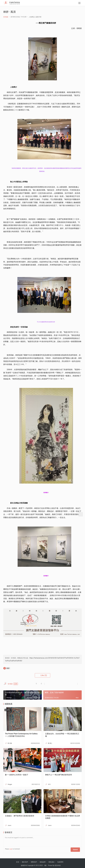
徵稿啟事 (43, 861)
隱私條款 (52, 861)
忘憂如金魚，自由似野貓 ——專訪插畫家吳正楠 (62, 735)
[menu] (79, 3)
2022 (41, 864)
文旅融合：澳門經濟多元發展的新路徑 (20, 816)
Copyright (30, 864)
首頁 (18, 861)
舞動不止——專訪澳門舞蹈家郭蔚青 (59, 775)
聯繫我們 (34, 861)
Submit (76, 849)
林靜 (8, 668)
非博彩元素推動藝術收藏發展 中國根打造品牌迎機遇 (63, 817)
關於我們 (25, 861)
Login (11, 849)
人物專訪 (32, 17)
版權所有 (24, 864)
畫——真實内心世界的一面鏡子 (17, 775)
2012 (37, 864)
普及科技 (58, 864)
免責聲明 (60, 861)
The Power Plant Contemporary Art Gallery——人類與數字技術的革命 (21, 735)
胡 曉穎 (6, 17)
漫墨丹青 (38, 17)
